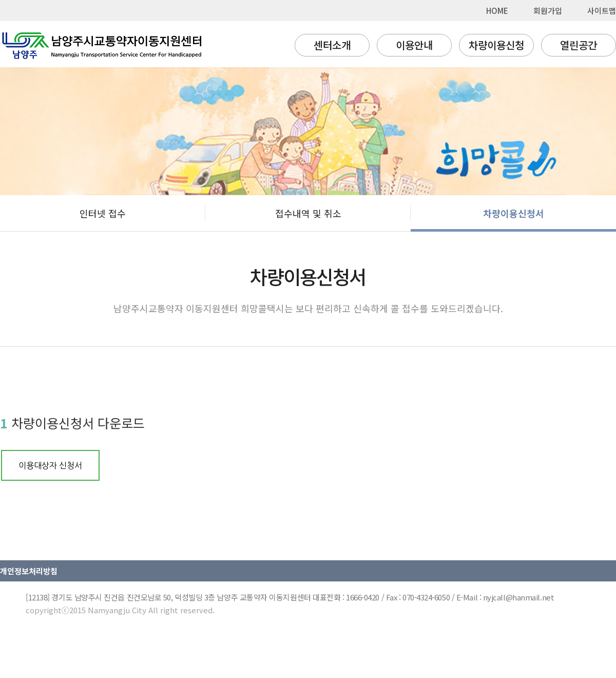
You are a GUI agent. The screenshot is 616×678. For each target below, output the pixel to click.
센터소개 (332, 45)
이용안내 (414, 45)
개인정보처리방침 (29, 571)
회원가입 (548, 11)
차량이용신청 (496, 45)
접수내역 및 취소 (308, 213)
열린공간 (579, 45)
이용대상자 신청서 (50, 465)
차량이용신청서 (514, 213)
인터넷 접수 (103, 213)
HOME (497, 11)
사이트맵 (602, 11)
